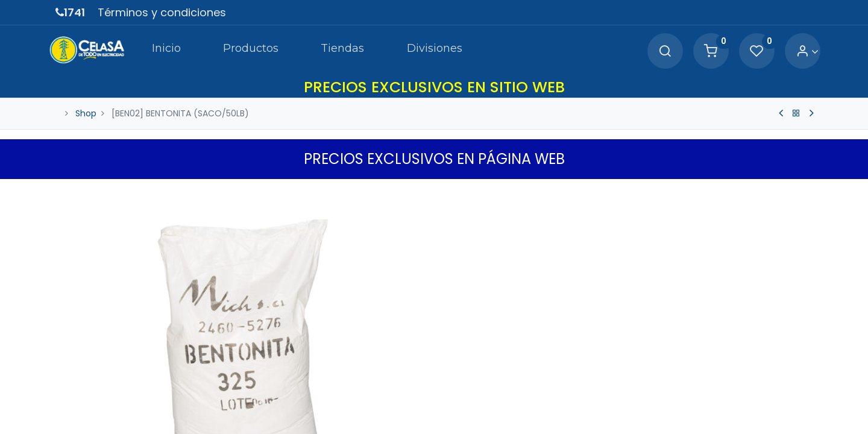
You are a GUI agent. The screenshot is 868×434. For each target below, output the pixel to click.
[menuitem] (159, 51)
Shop (86, 113)
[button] (805, 191)
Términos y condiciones (162, 12)
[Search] (658, 52)
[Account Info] (801, 52)
